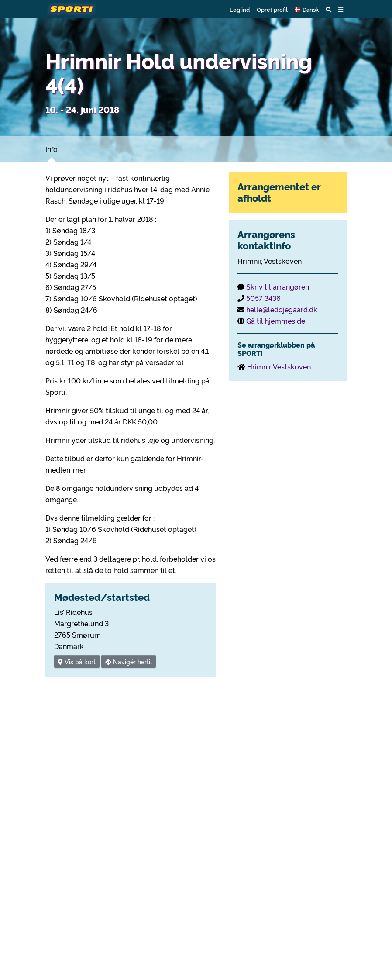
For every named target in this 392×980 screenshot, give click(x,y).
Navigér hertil (129, 661)
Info (52, 149)
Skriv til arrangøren (278, 286)
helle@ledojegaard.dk (282, 309)
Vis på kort (77, 661)
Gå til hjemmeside (276, 321)
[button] (307, 9)
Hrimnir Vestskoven (279, 366)
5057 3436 (263, 298)
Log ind (240, 9)
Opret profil (272, 9)
